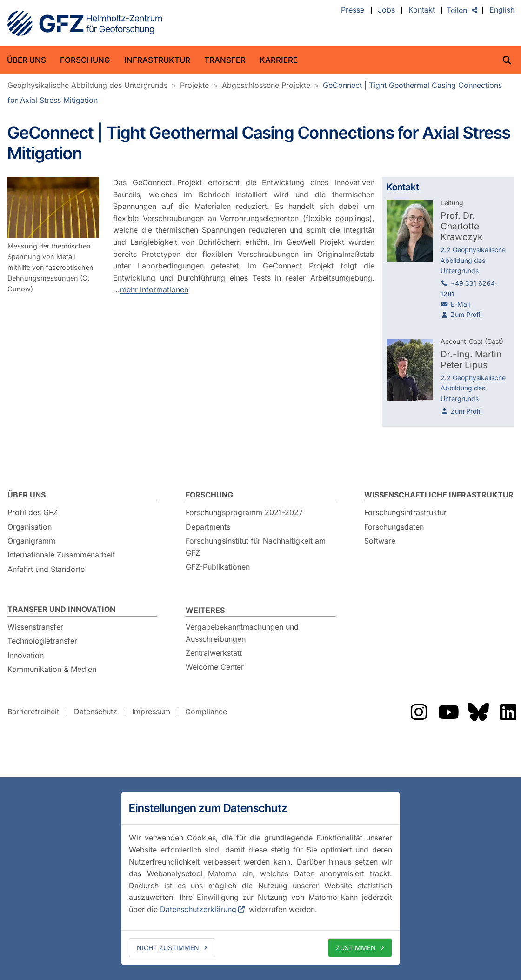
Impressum (151, 712)
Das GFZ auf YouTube (448, 712)
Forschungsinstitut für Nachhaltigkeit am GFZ (256, 547)
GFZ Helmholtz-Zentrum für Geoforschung (85, 23)
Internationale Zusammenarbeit (61, 555)
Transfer (225, 60)
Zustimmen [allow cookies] (356, 948)
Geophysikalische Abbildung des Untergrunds (87, 85)
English (502, 10)
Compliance (206, 712)
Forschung (85, 60)
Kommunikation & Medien (52, 669)
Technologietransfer (42, 641)
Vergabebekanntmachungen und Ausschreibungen (242, 633)
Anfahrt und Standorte (46, 569)
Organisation (30, 527)
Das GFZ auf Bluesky (478, 712)
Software (380, 541)
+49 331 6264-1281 (469, 288)
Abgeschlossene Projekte (266, 85)
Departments (208, 527)
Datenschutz (96, 712)
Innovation (26, 655)
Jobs (386, 10)
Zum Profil (466, 314)
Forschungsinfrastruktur (405, 512)
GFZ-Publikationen (218, 567)
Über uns (27, 60)
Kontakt (422, 10)
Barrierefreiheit (33, 712)
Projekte (194, 85)
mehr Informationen (154, 289)
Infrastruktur (157, 60)
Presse (353, 10)
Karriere (279, 60)
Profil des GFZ (33, 512)
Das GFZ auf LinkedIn (508, 712)
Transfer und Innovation (61, 609)
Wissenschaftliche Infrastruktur (439, 495)
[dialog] (260, 879)
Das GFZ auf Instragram (419, 712)
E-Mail (460, 304)
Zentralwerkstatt (214, 653)
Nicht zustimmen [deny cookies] (168, 948)
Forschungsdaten (394, 527)
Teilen (457, 10)
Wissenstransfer (35, 627)
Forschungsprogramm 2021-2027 (244, 512)
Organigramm (31, 541)
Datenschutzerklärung (198, 909)
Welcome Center (215, 667)
